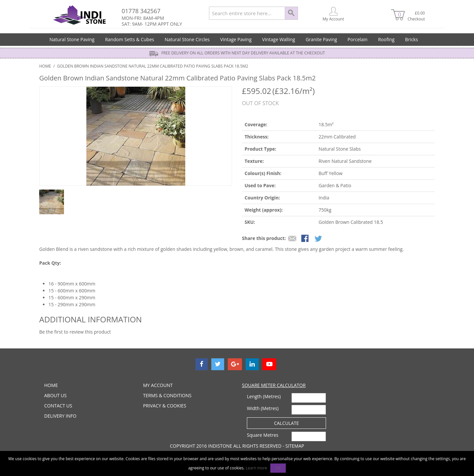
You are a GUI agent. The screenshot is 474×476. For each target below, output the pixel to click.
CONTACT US (58, 406)
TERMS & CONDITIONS (167, 395)
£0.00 (415, 16)
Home (45, 66)
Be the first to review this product (75, 332)
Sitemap (295, 446)
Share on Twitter (319, 239)
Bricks (412, 39)
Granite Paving (321, 39)
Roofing (386, 39)
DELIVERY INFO (60, 416)
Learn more (256, 468)
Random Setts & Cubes (130, 39)
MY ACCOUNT (158, 385)
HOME (51, 385)
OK (278, 468)
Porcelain (357, 39)
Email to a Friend (292, 239)
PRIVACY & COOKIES (165, 406)
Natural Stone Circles (187, 39)
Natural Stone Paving (72, 39)
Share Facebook (306, 239)
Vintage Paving (236, 39)
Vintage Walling (279, 39)
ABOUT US (55, 395)
